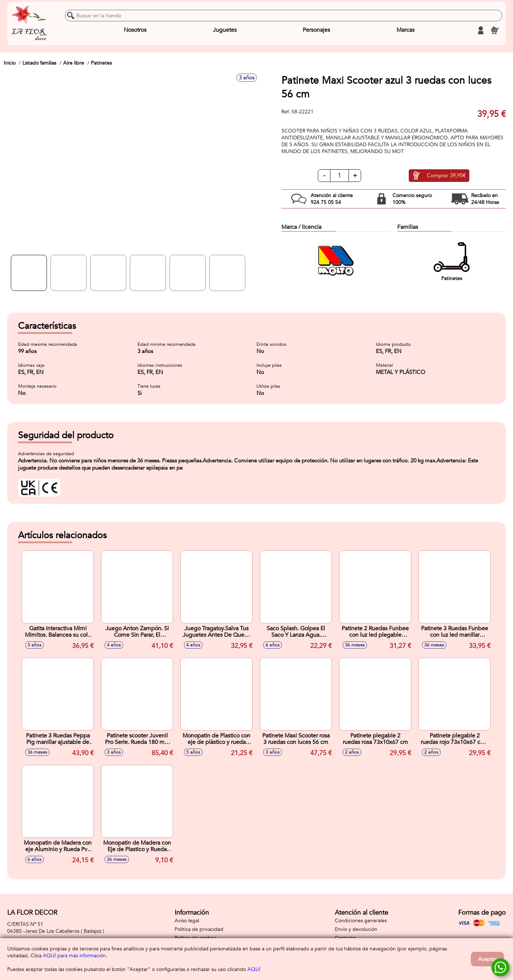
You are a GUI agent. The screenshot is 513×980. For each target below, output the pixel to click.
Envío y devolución (356, 929)
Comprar (446, 176)
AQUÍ (254, 969)
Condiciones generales (361, 921)
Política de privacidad (199, 929)
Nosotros (135, 30)
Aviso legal (187, 921)
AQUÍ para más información (74, 956)
